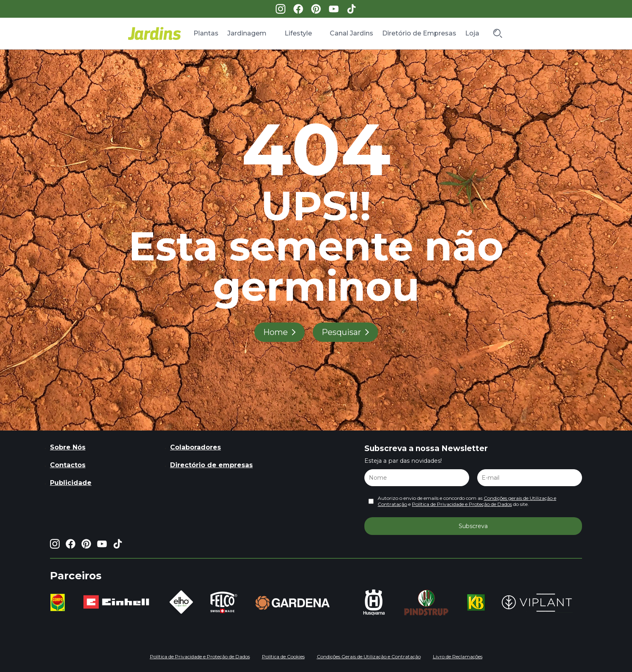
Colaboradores (195, 447)
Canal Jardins (351, 33)
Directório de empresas (211, 465)
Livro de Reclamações (458, 656)
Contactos (68, 465)
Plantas (206, 33)
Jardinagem (247, 33)
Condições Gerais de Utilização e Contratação (369, 656)
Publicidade (71, 483)
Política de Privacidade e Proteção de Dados (462, 504)
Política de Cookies (283, 656)
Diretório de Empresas (419, 33)
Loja (472, 33)
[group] (59, 602)
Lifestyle (298, 33)
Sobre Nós (68, 447)
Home (275, 332)
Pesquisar (341, 332)
